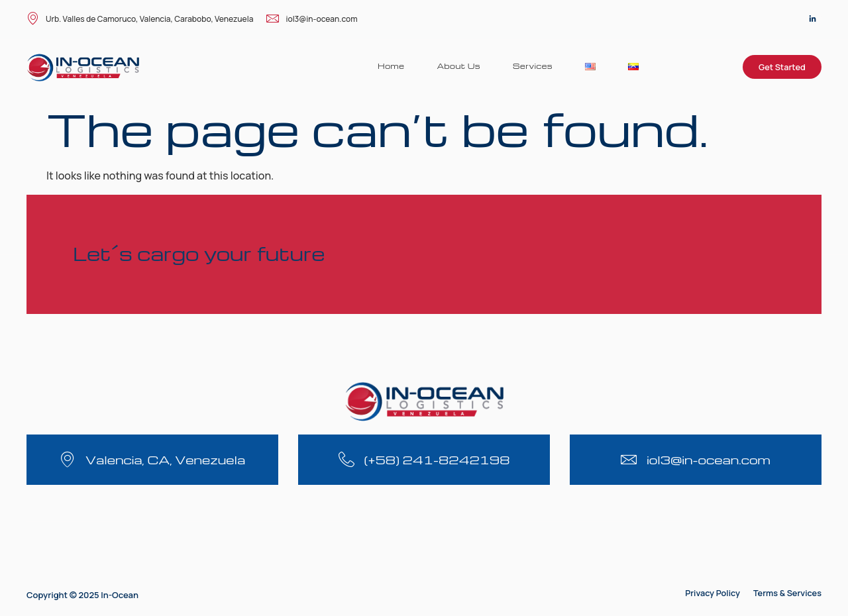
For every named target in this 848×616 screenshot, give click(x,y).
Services (532, 66)
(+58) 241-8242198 (437, 459)
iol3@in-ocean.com (312, 20)
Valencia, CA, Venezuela (165, 459)
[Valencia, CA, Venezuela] (67, 459)
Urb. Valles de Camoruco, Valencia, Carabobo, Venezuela (140, 20)
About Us (457, 66)
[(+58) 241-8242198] (346, 459)
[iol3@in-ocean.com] (629, 459)
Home (389, 66)
